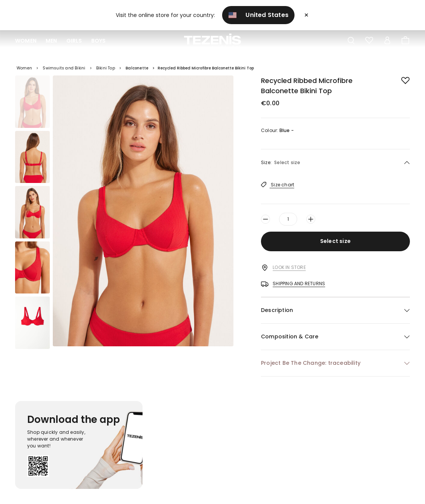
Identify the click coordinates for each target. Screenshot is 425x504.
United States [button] (259, 15)
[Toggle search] (351, 41)
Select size (335, 241)
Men (51, 41)
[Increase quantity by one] (311, 219)
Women (26, 41)
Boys (99, 41)
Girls (74, 41)
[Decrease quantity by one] (265, 219)
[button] (335, 310)
